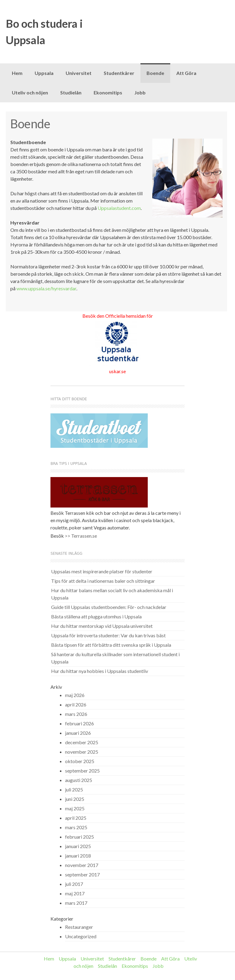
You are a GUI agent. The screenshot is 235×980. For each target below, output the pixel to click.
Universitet (79, 73)
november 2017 (82, 865)
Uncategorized (81, 936)
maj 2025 (75, 808)
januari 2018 (78, 856)
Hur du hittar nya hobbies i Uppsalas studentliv (100, 671)
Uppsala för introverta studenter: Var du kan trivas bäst (108, 635)
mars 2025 (76, 827)
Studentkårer (119, 73)
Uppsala (44, 73)
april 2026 (76, 704)
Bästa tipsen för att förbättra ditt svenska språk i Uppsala (111, 645)
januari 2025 (78, 846)
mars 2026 (76, 714)
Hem (17, 73)
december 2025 (82, 742)
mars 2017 (76, 903)
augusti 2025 (79, 780)
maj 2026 (75, 695)
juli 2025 (74, 789)
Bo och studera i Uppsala (44, 32)
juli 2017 (74, 884)
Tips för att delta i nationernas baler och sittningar (103, 581)
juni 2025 (75, 799)
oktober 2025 (80, 761)
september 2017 (82, 874)
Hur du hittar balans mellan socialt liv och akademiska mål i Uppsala (112, 594)
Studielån (71, 92)
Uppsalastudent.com (119, 208)
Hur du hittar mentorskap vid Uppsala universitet (102, 626)
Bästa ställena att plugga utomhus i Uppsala (96, 616)
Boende (155, 73)
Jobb (140, 92)
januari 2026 (78, 733)
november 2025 (82, 752)
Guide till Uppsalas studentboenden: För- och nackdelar (109, 607)
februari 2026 (79, 723)
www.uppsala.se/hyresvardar (46, 288)
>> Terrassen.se (81, 536)
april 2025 (76, 818)
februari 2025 (79, 837)
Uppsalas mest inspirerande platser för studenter (102, 571)
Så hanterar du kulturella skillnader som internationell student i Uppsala (115, 658)
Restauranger (79, 927)
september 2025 (82, 771)
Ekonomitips (108, 92)
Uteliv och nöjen (30, 92)
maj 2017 (75, 893)
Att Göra (186, 73)
